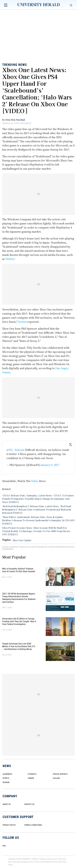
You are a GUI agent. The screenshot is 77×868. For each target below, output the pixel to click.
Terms (37, 862)
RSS (4, 846)
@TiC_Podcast (15, 450)
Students (32, 774)
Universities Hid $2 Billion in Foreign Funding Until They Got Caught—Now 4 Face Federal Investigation (19, 621)
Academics (7, 774)
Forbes (22, 322)
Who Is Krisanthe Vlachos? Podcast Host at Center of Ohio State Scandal (19, 570)
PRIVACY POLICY (9, 825)
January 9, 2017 (50, 465)
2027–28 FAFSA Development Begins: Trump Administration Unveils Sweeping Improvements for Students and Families (19, 598)
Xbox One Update (22, 540)
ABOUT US (7, 804)
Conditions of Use (51, 862)
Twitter (10, 259)
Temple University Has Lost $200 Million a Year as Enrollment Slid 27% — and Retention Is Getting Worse (19, 646)
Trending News (14, 65)
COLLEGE (56, 778)
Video (35, 481)
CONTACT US (29, 804)
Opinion (6, 782)
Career (31, 778)
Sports (6, 778)
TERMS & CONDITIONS (33, 825)
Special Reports (60, 774)
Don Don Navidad (15, 120)
